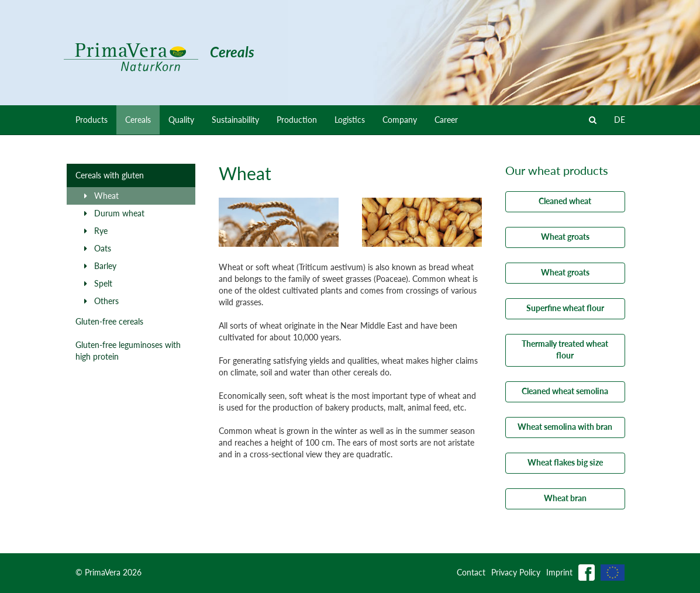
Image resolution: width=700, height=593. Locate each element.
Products (92, 120)
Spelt (98, 283)
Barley (100, 266)
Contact (471, 572)
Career (446, 120)
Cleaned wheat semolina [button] (565, 391)
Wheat (101, 196)
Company (400, 120)
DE (620, 120)
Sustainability (235, 120)
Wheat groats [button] (565, 237)
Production (297, 120)
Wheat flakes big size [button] (565, 462)
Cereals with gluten (110, 175)
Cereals (138, 120)
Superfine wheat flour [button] (565, 308)
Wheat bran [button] (565, 498)
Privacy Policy (516, 572)
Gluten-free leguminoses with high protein (128, 351)
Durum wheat (114, 213)
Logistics (350, 120)
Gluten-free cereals (109, 321)
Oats (98, 248)
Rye (96, 231)
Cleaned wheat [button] (565, 201)
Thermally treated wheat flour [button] (565, 349)
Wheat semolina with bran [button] (565, 427)
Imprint (559, 572)
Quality (181, 120)
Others (101, 301)
